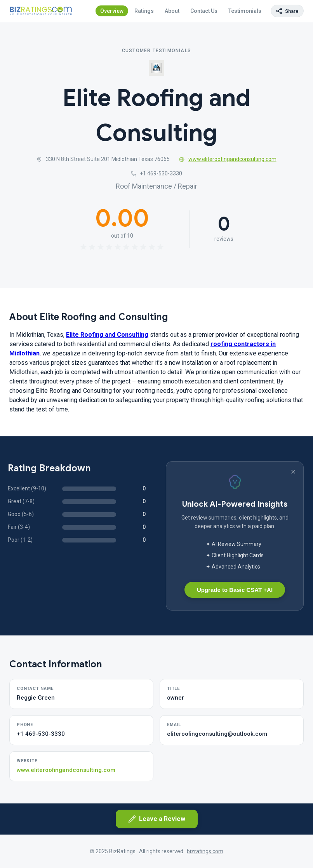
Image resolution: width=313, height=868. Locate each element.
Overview (112, 11)
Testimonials (245, 11)
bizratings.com (205, 851)
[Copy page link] (287, 11)
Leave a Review (157, 819)
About (172, 11)
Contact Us (204, 11)
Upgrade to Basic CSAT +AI (235, 590)
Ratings (144, 11)
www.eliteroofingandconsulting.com (228, 159)
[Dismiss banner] (293, 472)
